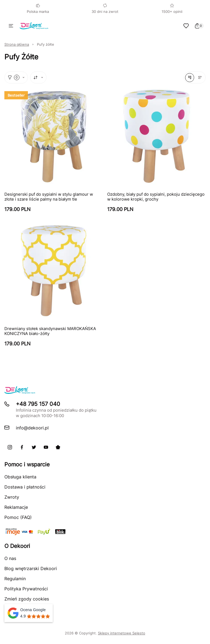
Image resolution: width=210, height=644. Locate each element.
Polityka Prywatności (26, 589)
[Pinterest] (58, 447)
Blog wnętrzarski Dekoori (31, 568)
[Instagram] (10, 447)
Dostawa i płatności (25, 487)
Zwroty (12, 497)
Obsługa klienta (20, 477)
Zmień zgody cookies (27, 599)
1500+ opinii (172, 9)
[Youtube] (46, 447)
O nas (10, 558)
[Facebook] (22, 447)
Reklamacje (16, 507)
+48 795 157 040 (38, 404)
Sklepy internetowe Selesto (122, 633)
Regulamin (15, 579)
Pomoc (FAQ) (18, 517)
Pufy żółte (46, 44)
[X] (34, 447)
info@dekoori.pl (32, 428)
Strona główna (17, 44)
